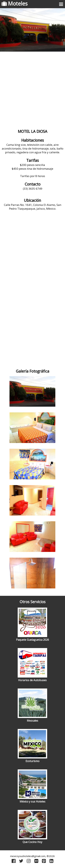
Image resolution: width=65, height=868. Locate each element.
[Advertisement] (32, 89)
